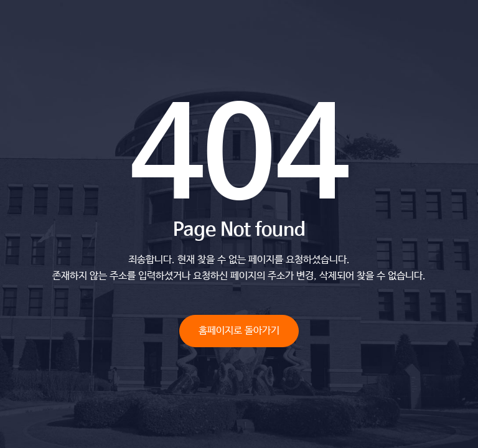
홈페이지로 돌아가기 (239, 331)
